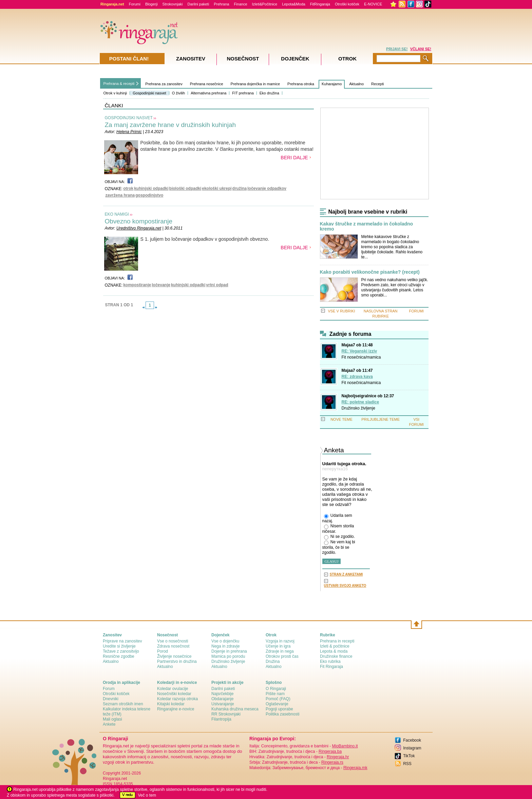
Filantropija (221, 719)
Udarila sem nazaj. (337, 518)
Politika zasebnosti (282, 714)
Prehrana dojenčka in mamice (255, 84)
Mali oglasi (112, 719)
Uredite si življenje (119, 646)
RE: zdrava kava (357, 377)
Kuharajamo (332, 84)
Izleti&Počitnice (265, 4)
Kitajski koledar (171, 704)
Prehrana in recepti (337, 641)
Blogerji (151, 4)
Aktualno (356, 84)
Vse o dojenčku (225, 641)
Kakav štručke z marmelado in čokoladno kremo (367, 226)
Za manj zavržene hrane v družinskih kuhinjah (170, 125)
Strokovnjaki (173, 4)
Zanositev (191, 59)
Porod (163, 651)
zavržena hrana (120, 195)
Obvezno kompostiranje (139, 221)
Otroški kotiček (347, 4)
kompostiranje (137, 285)
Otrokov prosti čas (282, 656)
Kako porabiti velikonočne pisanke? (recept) (370, 272)
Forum (109, 689)
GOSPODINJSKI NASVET (129, 118)
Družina (273, 661)
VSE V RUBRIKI (341, 311)
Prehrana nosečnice (207, 84)
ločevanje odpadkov (267, 188)
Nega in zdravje (225, 646)
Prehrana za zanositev (164, 84)
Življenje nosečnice (174, 656)
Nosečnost (243, 59)
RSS (407, 764)
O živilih (179, 93)
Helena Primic (129, 132)
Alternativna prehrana (208, 93)
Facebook (412, 740)
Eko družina (269, 93)
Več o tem (147, 795)
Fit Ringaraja (331, 667)
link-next (156, 307)
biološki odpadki (185, 188)
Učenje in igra (278, 646)
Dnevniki (111, 699)
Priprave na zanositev (122, 641)
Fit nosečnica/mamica (361, 357)
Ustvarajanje (223, 704)
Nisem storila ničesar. (338, 529)
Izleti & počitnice (335, 646)
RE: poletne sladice (360, 402)
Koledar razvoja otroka (177, 699)
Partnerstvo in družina (177, 661)
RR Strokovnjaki (226, 714)
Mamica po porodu (228, 656)
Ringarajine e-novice (176, 709)
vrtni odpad (217, 285)
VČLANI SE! (421, 49)
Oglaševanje (277, 704)
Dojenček (295, 59)
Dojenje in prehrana (229, 651)
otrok (128, 188)
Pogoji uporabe (279, 709)
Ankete (109, 724)
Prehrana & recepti (119, 84)
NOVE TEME (341, 419)
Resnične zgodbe (119, 656)
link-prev (144, 307)
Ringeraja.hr (338, 757)
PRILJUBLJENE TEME (381, 419)
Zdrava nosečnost (173, 646)
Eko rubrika (330, 661)
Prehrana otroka (301, 84)
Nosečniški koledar (174, 694)
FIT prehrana (243, 93)
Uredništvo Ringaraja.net (139, 228)
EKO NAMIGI (117, 214)
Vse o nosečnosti (173, 641)
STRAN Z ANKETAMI (346, 574)
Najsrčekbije (222, 694)
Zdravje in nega (280, 651)
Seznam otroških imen (123, 704)
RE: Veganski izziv (359, 351)
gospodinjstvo (149, 195)
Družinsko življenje (358, 408)
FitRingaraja (320, 4)
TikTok (409, 756)
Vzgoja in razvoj (280, 641)
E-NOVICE (373, 4)
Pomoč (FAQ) (278, 699)
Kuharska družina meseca (235, 709)
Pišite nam (275, 694)
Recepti (377, 84)
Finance (240, 4)
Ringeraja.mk (355, 768)
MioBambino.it (345, 746)
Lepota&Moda (294, 4)
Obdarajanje (222, 699)
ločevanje (161, 285)
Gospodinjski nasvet (149, 93)
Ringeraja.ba (330, 751)
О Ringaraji (276, 689)
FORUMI (416, 311)
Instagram (412, 748)
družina (240, 188)
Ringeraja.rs (332, 762)
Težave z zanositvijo (121, 651)
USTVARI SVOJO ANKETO (345, 586)
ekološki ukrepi (217, 188)
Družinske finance (336, 656)
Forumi (135, 4)
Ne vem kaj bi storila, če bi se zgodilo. (339, 547)
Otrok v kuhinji (115, 93)
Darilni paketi (198, 4)
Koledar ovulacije (173, 689)
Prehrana (221, 4)
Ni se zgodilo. (339, 537)
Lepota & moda (334, 651)
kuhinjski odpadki (151, 188)
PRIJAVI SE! (397, 49)
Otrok (347, 59)
